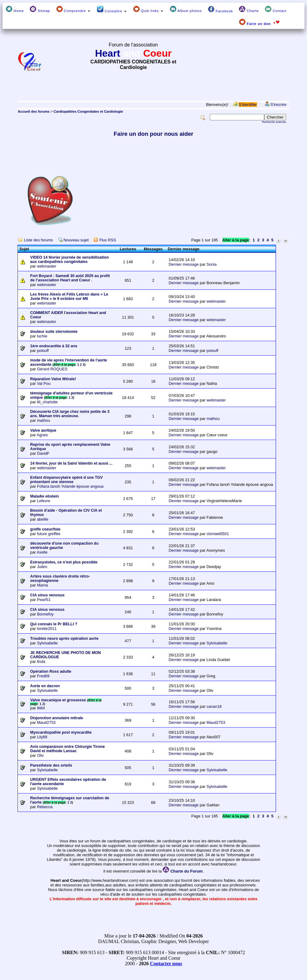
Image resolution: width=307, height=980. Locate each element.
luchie (42, 336)
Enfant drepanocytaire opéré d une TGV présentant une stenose (66, 480)
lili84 (41, 708)
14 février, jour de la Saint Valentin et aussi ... (71, 463)
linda (41, 661)
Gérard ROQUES (52, 369)
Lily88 (42, 737)
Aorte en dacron (45, 686)
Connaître (112, 9)
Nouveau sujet (76, 240)
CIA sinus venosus (47, 595)
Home (15, 9)
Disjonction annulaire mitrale (57, 718)
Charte (249, 9)
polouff (43, 351)
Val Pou (44, 383)
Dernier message (183, 264)
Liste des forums (38, 240)
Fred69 (43, 676)
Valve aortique (43, 430)
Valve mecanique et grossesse (58, 700)
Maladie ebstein (44, 496)
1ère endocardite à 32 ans (54, 346)
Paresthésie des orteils (51, 765)
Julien (42, 567)
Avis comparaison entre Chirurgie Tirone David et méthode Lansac (67, 749)
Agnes (42, 435)
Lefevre (44, 501)
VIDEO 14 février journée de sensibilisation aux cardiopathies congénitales (70, 260)
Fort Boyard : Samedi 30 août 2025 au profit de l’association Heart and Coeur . (70, 278)
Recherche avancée (274, 122)
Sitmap (40, 9)
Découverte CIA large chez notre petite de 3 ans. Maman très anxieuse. (70, 414)
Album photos (186, 9)
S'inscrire (278, 105)
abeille (43, 519)
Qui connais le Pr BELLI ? (54, 624)
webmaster (47, 266)
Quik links (148, 9)
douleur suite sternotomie (54, 332)
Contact (276, 9)
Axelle (42, 552)
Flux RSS (108, 240)
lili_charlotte (47, 402)
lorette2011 (47, 629)
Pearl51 (44, 600)
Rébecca (45, 807)
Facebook (220, 9)
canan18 (214, 706)
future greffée (49, 534)
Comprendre (74, 9)
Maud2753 (46, 722)
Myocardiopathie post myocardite (61, 732)
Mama (42, 585)
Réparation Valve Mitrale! (53, 379)
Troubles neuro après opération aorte (64, 639)
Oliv (40, 755)
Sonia (211, 264)
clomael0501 (218, 534)
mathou (44, 420)
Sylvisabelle (47, 643)
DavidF (43, 453)
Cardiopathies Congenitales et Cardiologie (88, 111)
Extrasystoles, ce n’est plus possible (64, 562)
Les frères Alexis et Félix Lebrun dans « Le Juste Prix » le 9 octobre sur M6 (69, 296)
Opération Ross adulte (51, 671)
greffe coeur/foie (45, 529)
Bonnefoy (45, 614)
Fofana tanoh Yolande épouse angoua (70, 486)
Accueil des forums (34, 111)
